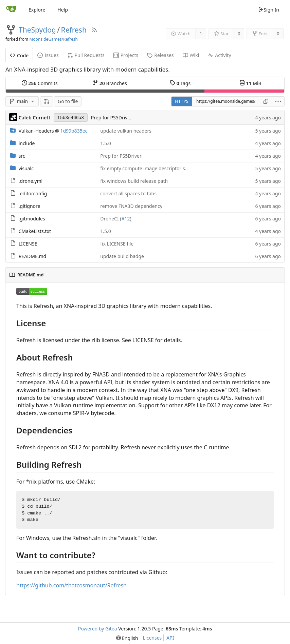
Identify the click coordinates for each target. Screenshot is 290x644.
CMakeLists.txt (35, 231)
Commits (40, 83)
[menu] (278, 101)
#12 (126, 219)
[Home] (11, 9)
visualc (26, 168)
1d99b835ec (74, 131)
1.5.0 (106, 143)
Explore (37, 10)
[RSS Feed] (94, 30)
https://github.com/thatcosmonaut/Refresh (71, 585)
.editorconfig (33, 193)
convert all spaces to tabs (128, 193)
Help (63, 10)
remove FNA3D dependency (131, 206)
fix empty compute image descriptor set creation (155, 168)
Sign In (269, 10)
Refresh (74, 30)
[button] (47, 101)
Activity (219, 55)
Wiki (191, 55)
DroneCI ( (111, 219)
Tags (180, 83)
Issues (48, 55)
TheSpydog (37, 30)
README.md (33, 256)
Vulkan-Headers (36, 131)
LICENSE (28, 244)
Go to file (68, 101)
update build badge (122, 256)
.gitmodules (32, 219)
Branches (110, 83)
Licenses (152, 638)
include (27, 143)
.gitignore (30, 206)
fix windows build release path (134, 181)
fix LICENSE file (117, 244)
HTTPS (182, 101)
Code (19, 55)
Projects (126, 55)
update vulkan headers (126, 131)
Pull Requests (86, 55)
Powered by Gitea (98, 629)
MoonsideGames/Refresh (53, 39)
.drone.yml (31, 181)
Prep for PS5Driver (112, 118)
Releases (160, 55)
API (170, 638)
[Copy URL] (266, 101)
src (22, 156)
